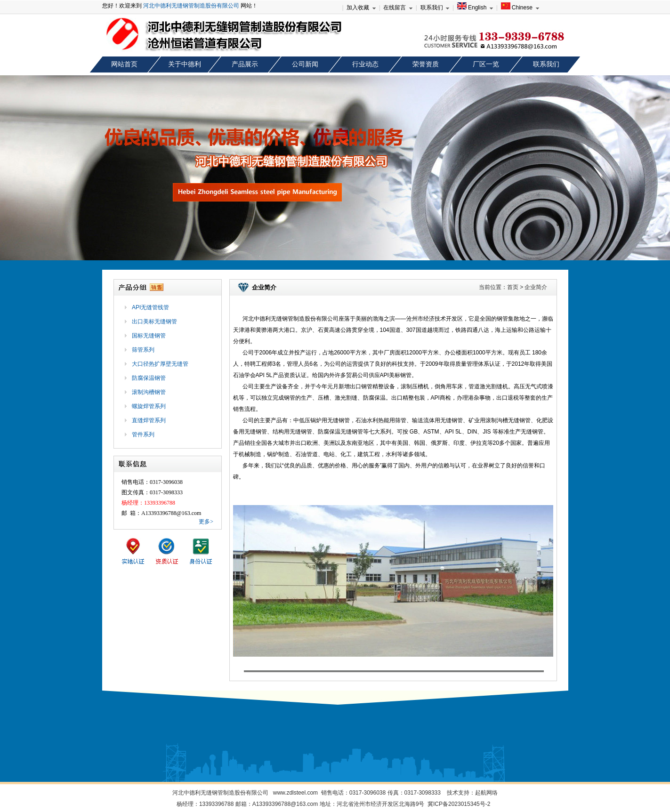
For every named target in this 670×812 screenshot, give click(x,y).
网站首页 (124, 64)
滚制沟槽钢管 (149, 392)
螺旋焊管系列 (149, 406)
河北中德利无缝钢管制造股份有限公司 (191, 6)
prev (16, 171)
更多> (206, 522)
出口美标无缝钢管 (154, 322)
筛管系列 (143, 350)
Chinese (517, 8)
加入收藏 (358, 8)
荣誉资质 (426, 64)
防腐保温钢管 (149, 378)
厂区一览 (486, 64)
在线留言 (395, 8)
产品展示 (245, 64)
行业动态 (365, 64)
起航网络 (486, 793)
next (654, 171)
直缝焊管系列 (149, 420)
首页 (513, 287)
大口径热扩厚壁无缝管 (160, 364)
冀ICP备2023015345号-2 (459, 804)
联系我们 (432, 8)
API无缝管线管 (150, 307)
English (472, 8)
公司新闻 (305, 64)
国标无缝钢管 (149, 336)
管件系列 (143, 434)
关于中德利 (185, 64)
